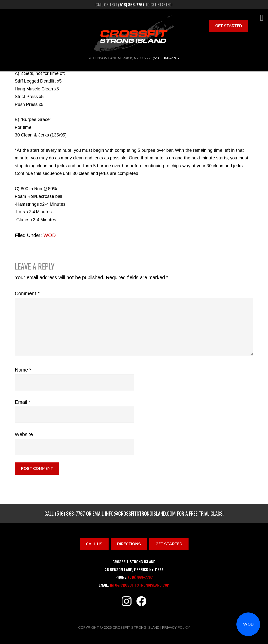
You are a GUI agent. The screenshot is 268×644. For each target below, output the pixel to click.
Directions (129, 544)
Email (22, 402)
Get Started (229, 26)
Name (23, 370)
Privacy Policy (176, 627)
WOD (248, 624)
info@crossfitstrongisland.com (140, 513)
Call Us (94, 544)
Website (24, 434)
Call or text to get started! (134, 5)
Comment (27, 293)
